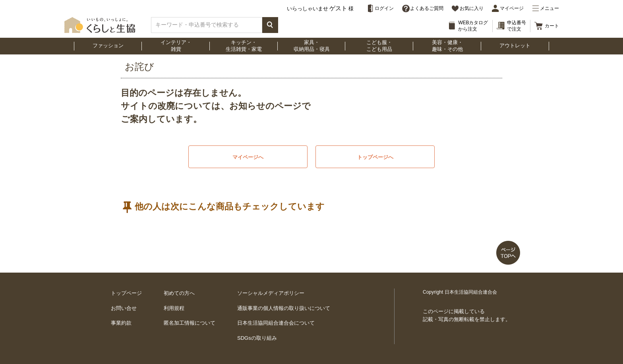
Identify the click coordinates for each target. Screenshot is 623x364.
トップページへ (375, 157)
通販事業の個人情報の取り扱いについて (284, 308)
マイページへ (248, 157)
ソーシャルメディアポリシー (271, 293)
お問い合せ (124, 308)
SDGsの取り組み (257, 338)
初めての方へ (179, 293)
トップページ (126, 293)
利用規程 (174, 308)
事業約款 (121, 323)
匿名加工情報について (190, 323)
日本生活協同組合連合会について (276, 323)
